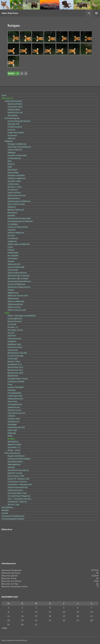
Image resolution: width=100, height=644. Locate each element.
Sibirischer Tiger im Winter (18, 278)
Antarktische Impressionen (18, 470)
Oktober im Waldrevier (17, 178)
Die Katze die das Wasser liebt (19, 218)
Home (4, 95)
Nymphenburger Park (16, 427)
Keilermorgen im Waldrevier (19, 244)
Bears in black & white (16, 204)
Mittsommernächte (15, 490)
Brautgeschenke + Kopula (18, 379)
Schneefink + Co (14, 447)
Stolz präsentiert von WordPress (14, 640)
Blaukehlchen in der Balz (17, 353)
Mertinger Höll (13, 124)
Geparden (12, 230)
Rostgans (11, 439)
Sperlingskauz (13, 442)
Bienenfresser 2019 (15, 367)
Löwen (10, 247)
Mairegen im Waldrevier (17, 144)
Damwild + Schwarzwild (17, 155)
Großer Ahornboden (16, 132)
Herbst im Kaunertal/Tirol (18, 487)
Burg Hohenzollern (15, 462)
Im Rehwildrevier (14, 158)
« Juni (4, 628)
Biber (10, 161)
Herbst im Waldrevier (16, 233)
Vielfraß (11, 290)
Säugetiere (9, 141)
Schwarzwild (13, 270)
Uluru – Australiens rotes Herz (20, 499)
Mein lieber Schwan (15, 330)
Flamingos (12, 390)
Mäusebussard (13, 421)
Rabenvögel (12, 430)
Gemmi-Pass (12, 401)
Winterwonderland (15, 304)
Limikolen (11, 416)
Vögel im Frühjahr (15, 444)
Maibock (11, 250)
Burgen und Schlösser (16, 456)
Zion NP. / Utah (13, 504)
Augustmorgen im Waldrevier (19, 201)
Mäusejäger (12, 424)
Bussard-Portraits (15, 321)
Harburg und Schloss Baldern (19, 459)
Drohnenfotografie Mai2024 (19, 121)
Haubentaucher (14, 407)
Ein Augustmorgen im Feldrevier (20, 221)
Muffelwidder (13, 253)
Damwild (11, 215)
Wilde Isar (12, 138)
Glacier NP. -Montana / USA (18, 479)
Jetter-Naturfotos (10, 13)
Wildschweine (13, 298)
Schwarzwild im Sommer (17, 273)
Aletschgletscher (14, 464)
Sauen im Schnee (14, 193)
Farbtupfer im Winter (16, 381)
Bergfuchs (12, 207)
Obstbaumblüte (14, 110)
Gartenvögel (12, 359)
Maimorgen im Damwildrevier (19, 147)
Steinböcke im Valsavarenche (19, 287)
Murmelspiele (13, 256)
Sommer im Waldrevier (17, 284)
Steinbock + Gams (15, 187)
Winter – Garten (14, 450)
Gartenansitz (13, 350)
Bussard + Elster (14, 361)
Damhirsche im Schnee (17, 195)
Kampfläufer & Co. (15, 364)
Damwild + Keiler (14, 181)
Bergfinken (12, 341)
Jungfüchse (12, 241)
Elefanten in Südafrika (16, 175)
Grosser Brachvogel (15, 356)
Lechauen (11, 130)
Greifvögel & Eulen (15, 404)
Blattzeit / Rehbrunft (16, 210)
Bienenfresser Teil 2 (15, 370)
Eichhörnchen (13, 184)
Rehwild (11, 261)
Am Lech (11, 333)
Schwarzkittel (13, 173)
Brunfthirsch (13, 190)
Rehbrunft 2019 (14, 264)
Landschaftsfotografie (13, 101)
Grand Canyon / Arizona (17, 482)
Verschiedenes (7, 507)
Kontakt (5, 513)
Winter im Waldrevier (16, 301)
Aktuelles (5, 510)
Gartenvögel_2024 (15, 396)
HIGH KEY (12, 336)
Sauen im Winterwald (16, 267)
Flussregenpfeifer (15, 393)
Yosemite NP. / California (17, 502)
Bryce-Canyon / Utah (16, 476)
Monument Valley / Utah (17, 493)
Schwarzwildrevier (15, 150)
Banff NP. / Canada (15, 473)
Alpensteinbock (14, 198)
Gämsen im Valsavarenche (18, 227)
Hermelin (11, 235)
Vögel (7, 313)
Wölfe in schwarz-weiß (17, 310)
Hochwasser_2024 (15, 107)
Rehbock (11, 164)
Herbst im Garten (14, 410)
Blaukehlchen (13, 376)
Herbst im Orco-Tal (15, 112)
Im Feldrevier (13, 238)
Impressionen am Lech (16, 413)
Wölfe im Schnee (14, 307)
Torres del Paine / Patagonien (19, 496)
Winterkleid (12, 170)
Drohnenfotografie (12, 118)
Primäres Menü (96, 13)
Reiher (10, 436)
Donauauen (12, 135)
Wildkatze (12, 152)
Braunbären (12, 213)
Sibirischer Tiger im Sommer (19, 276)
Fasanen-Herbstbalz (16, 387)
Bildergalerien (7, 98)
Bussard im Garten (15, 347)
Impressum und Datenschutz (13, 516)
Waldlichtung (13, 293)
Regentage (12, 433)
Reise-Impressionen (12, 453)
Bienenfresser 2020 (15, 373)
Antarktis (11, 467)
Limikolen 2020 (14, 419)
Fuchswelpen (13, 224)
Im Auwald (12, 324)
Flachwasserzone (14, 338)
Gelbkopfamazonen (15, 399)
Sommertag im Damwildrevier (19, 281)
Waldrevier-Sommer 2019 (18, 296)
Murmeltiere (13, 258)
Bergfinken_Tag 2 (14, 344)
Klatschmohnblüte (15, 104)
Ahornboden (13, 115)
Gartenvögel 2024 (15, 318)
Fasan (10, 384)
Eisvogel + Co (13, 327)
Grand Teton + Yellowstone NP (20, 484)
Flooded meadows (15, 127)
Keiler (10, 167)
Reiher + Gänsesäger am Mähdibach (22, 316)
